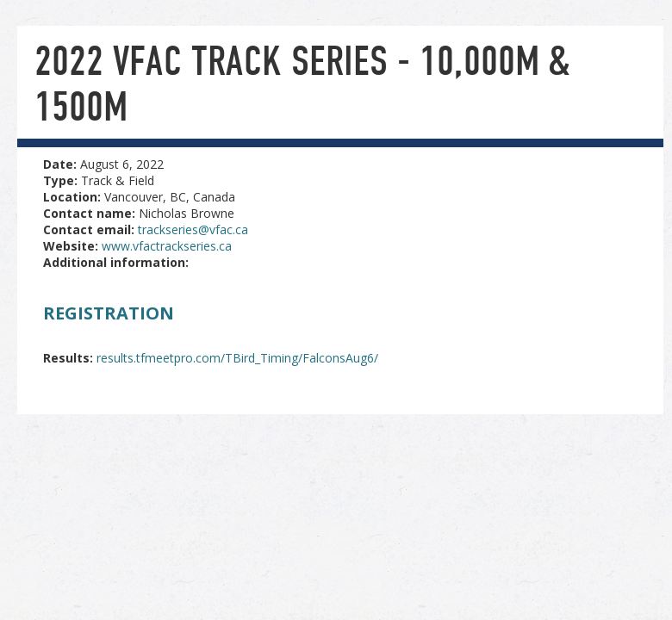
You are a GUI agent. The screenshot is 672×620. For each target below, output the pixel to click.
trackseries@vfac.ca (193, 229)
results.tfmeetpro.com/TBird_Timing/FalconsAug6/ (237, 358)
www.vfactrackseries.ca (167, 246)
